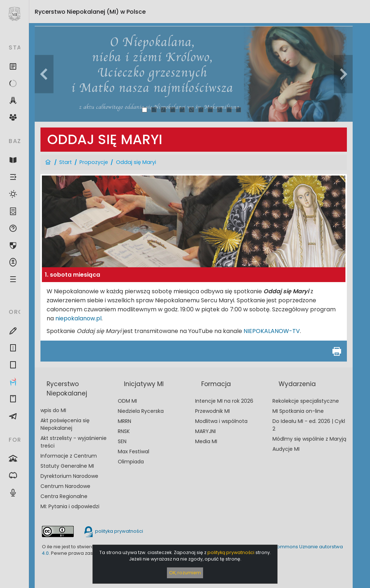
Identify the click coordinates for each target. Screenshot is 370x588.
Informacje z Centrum (69, 456)
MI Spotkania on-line (298, 411)
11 (238, 110)
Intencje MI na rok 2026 (224, 401)
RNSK (124, 431)
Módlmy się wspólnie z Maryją (309, 439)
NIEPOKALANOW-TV (272, 331)
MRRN (124, 421)
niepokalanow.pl (78, 318)
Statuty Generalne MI (67, 466)
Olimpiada (131, 462)
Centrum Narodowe (65, 486)
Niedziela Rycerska (141, 411)
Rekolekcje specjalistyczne (306, 401)
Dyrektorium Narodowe (69, 476)
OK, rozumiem (185, 573)
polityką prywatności (231, 552)
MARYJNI (205, 431)
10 (229, 110)
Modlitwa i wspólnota (221, 421)
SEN (122, 441)
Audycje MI (286, 449)
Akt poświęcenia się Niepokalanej (65, 424)
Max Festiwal (134, 451)
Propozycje (94, 162)
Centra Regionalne (64, 496)
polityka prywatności (113, 531)
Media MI (206, 441)
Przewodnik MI (212, 411)
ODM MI (127, 401)
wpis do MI (53, 410)
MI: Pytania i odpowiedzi (70, 506)
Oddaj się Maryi (136, 162)
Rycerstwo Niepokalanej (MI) (90, 12)
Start (66, 162)
